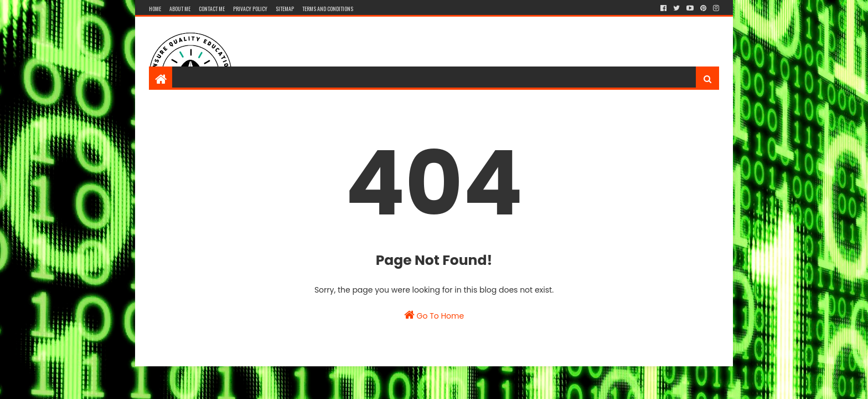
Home (155, 9)
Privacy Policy (250, 9)
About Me (180, 9)
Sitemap (285, 9)
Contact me (212, 9)
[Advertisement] (518, 53)
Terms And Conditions (328, 9)
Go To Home (434, 315)
